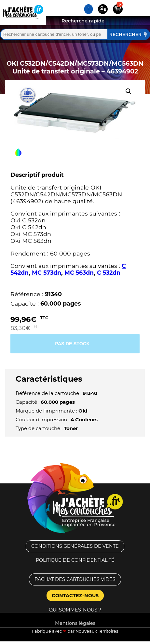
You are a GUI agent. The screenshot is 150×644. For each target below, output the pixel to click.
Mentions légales (75, 623)
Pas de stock (72, 344)
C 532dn (109, 273)
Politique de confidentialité (75, 560)
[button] (129, 91)
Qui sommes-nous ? (75, 610)
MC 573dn (47, 273)
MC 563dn (79, 273)
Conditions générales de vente (75, 546)
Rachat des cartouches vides (75, 579)
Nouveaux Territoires (97, 631)
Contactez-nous (75, 596)
